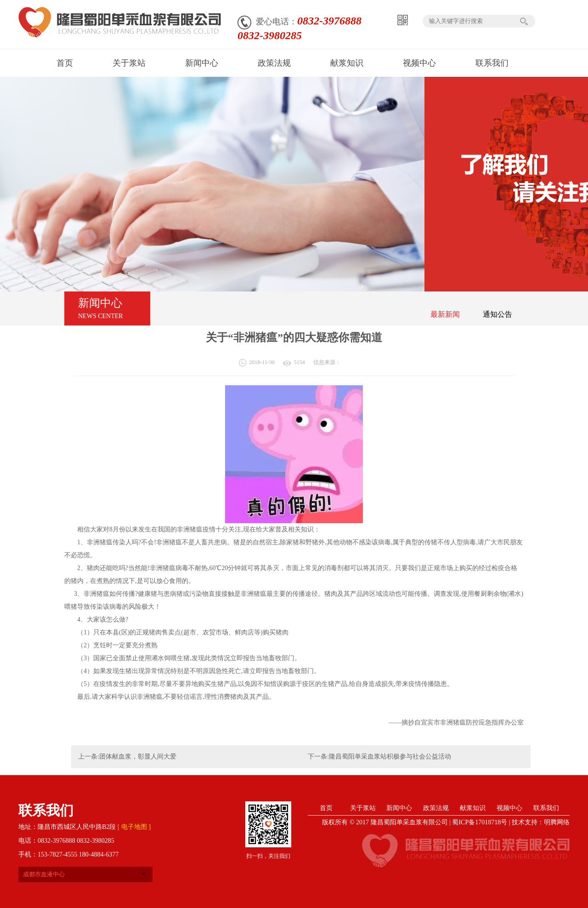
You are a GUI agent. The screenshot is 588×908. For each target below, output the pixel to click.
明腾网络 (557, 822)
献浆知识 (473, 808)
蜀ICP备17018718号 (480, 822)
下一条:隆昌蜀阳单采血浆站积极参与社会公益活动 (379, 757)
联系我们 (546, 808)
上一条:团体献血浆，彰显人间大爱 (127, 757)
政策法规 (436, 808)
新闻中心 (399, 808)
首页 (326, 808)
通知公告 (498, 314)
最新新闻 (445, 314)
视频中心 (509, 808)
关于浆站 (363, 808)
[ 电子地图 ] (134, 827)
